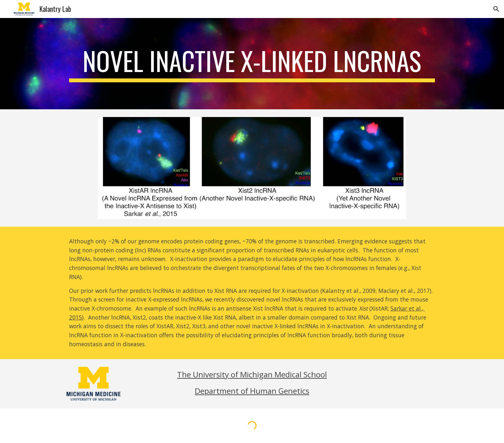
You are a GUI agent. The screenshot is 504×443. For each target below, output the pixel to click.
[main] (252, 64)
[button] (496, 9)
